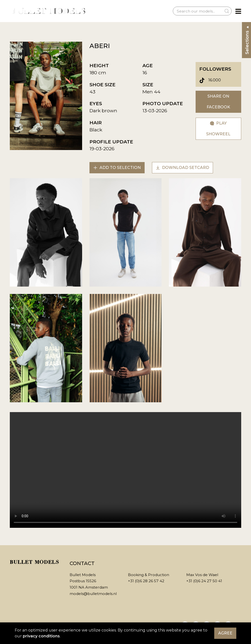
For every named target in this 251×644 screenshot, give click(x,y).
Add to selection (117, 168)
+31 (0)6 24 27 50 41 (204, 581)
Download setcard (182, 168)
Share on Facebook (218, 102)
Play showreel (218, 129)
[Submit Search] (227, 11)
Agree (225, 633)
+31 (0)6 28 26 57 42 (146, 581)
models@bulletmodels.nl (93, 594)
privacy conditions (41, 636)
